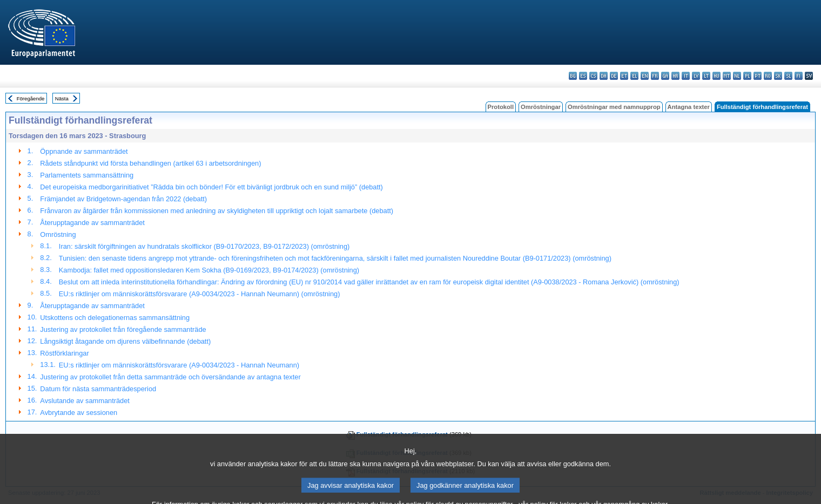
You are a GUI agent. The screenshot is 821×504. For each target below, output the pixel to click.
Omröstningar (541, 107)
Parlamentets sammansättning (87, 175)
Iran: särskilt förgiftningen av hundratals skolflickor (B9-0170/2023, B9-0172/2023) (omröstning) (204, 246)
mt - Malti (727, 76)
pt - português (758, 76)
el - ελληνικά (634, 76)
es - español (583, 76)
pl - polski (747, 76)
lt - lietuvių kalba (706, 76)
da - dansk (604, 76)
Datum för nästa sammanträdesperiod (98, 389)
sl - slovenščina (788, 76)
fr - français (655, 76)
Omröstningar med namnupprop (614, 107)
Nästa (62, 98)
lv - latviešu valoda (696, 76)
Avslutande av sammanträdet (85, 401)
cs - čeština (593, 76)
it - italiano (686, 76)
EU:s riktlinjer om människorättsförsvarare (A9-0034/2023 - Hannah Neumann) (179, 365)
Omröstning (58, 234)
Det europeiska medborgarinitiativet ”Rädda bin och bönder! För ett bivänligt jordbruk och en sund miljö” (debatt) (211, 187)
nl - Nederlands (737, 76)
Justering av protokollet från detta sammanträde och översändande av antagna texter (170, 377)
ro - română (768, 76)
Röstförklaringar (64, 353)
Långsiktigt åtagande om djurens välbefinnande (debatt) (125, 341)
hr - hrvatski (675, 76)
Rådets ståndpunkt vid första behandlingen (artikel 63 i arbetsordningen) (150, 163)
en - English (645, 76)
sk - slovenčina (778, 76)
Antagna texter (689, 107)
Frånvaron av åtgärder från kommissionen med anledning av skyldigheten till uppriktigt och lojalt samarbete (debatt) (217, 211)
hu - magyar (716, 76)
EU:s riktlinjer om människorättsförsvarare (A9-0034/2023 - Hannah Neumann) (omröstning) (200, 294)
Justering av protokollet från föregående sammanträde (123, 329)
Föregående (31, 98)
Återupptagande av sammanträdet (92, 223)
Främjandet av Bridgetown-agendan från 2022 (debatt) (123, 199)
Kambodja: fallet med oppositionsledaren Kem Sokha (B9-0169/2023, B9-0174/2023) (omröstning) (209, 270)
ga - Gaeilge (665, 76)
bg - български (573, 76)
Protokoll (501, 107)
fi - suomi (799, 76)
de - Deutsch (614, 76)
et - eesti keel (624, 76)
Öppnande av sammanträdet (84, 151)
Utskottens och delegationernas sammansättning (115, 318)
